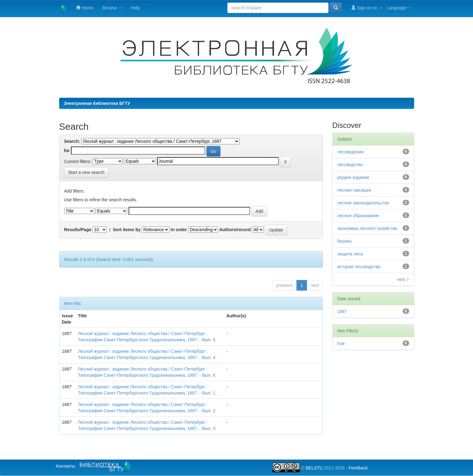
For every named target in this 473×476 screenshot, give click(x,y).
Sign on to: (367, 8)
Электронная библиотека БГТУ (97, 103)
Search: (72, 141)
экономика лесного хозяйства (367, 228)
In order (179, 230)
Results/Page (78, 230)
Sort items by (127, 230)
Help (135, 8)
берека (344, 241)
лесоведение (350, 152)
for (67, 151)
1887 (342, 311)
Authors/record (235, 230)
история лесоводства (359, 267)
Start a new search (86, 172)
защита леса (350, 254)
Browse (112, 8)
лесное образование (358, 216)
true (341, 343)
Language (398, 8)
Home (85, 8)
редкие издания (353, 177)
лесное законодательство (363, 203)
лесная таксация (354, 190)
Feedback (358, 468)
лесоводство (350, 165)
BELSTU (314, 468)
